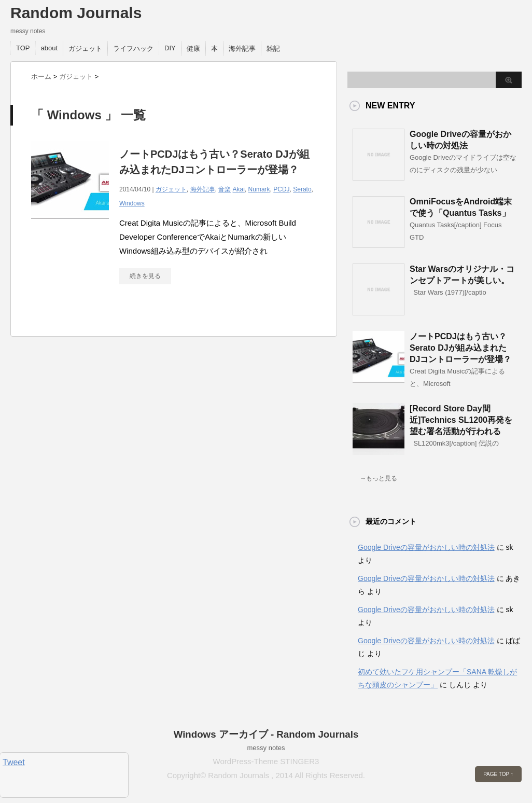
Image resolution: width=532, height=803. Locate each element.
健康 (193, 49)
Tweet (14, 762)
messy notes (266, 748)
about (50, 48)
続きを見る (145, 276)
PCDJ (281, 189)
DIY (170, 48)
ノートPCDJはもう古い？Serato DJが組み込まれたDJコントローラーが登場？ (460, 348)
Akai (239, 189)
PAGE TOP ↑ (498, 774)
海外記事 (242, 49)
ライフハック (133, 49)
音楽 (225, 189)
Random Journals (76, 13)
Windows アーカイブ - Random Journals (266, 734)
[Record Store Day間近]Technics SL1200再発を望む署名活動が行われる (461, 420)
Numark (259, 189)
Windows (132, 203)
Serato (302, 189)
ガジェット (85, 49)
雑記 (273, 49)
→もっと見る (379, 478)
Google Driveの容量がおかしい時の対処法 (426, 547)
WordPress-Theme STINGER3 (266, 761)
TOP (23, 48)
